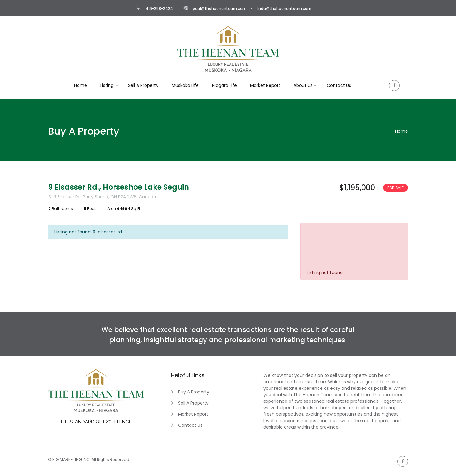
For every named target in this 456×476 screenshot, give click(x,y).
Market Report (193, 414)
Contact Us (190, 425)
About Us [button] (303, 85)
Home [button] (81, 85)
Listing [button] (107, 85)
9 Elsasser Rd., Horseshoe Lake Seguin (118, 187)
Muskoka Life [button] (185, 85)
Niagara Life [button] (224, 85)
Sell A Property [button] (143, 85)
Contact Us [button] (339, 85)
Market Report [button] (265, 85)
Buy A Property (194, 392)
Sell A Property (193, 403)
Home (402, 131)
